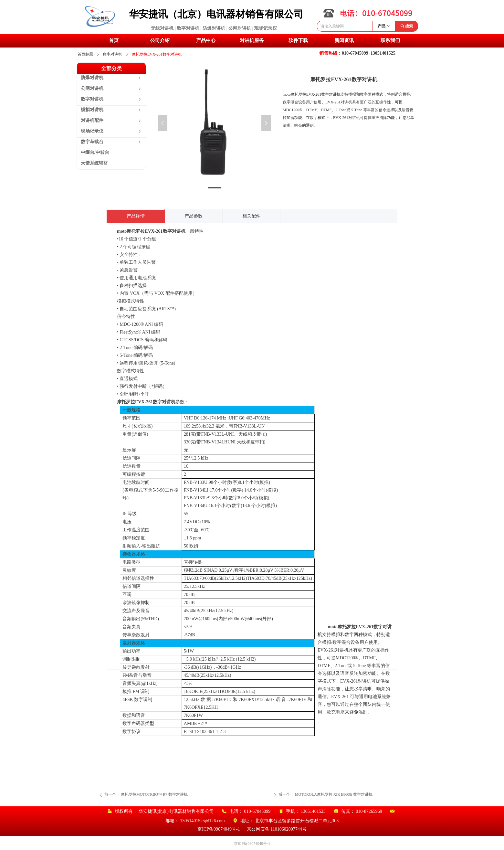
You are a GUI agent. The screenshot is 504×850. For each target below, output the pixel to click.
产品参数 (194, 216)
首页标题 (85, 54)
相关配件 (251, 216)
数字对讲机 (112, 54)
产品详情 (136, 216)
